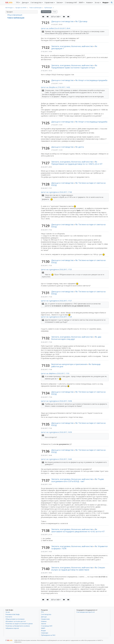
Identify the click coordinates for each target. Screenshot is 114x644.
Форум (43, 631)
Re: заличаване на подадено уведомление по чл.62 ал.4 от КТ (78, 530)
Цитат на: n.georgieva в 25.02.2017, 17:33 (56, 269)
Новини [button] (89, 2)
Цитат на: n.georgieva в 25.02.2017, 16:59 (56, 432)
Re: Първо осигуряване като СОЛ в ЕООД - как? (78, 480)
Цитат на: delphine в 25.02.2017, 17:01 (55, 373)
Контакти (9, 617)
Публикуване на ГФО (48, 635)
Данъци (44, 617)
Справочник (45, 619)
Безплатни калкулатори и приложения (69, 364)
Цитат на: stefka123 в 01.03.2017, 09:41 (56, 28)
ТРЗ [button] (17, 2)
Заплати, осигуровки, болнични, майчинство (72, 46)
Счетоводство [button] (36, 2)
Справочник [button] (49, 2)
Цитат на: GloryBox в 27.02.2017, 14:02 (55, 87)
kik (9, 640)
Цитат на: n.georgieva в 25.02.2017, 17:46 (56, 192)
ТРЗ (42, 612)
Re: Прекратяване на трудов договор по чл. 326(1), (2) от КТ (77, 163)
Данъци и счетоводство (62, 21)
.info (9, 3)
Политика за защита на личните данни (19, 624)
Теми (54, 12)
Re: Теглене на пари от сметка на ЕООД (78, 184)
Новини (44, 621)
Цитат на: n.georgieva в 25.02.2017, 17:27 (56, 301)
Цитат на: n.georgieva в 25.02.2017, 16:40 (56, 459)
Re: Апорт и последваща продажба (91, 80)
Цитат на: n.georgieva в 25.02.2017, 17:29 (56, 317)
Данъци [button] (25, 2)
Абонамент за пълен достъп (16, 621)
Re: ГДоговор (81, 21)
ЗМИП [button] (81, 2)
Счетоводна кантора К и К (86, 612)
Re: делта (80, 147)
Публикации (46, 12)
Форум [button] (105, 2)
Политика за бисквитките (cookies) (18, 626)
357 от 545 (55, 17)
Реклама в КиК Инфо (13, 614)
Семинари (45, 633)
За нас (8, 612)
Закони (44, 624)
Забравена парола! (12, 628)
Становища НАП (71, 2)
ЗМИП (43, 628)
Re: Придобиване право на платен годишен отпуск (74, 66)
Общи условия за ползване (15, 619)
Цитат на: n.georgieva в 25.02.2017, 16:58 (56, 401)
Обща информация (15, 15)
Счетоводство (46, 614)
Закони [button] (59, 2)
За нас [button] (97, 2)
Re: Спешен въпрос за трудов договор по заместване (78, 569)
